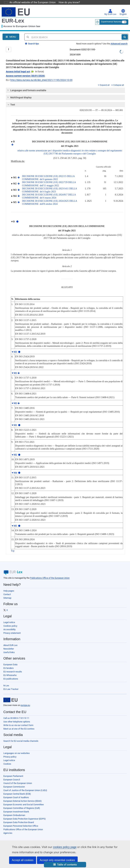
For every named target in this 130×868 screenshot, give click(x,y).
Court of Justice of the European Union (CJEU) (25, 790)
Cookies (7, 764)
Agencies (8, 833)
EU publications (11, 679)
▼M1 (14, 373)
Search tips (32, 44)
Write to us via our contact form (18, 725)
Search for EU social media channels (21, 741)
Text (11, 105)
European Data (10, 665)
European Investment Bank (16, 812)
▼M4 (14, 473)
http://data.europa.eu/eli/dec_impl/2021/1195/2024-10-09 (41, 80)
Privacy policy (10, 757)
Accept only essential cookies (57, 860)
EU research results (13, 672)
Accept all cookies (23, 860)
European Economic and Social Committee (24, 805)
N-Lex (6, 686)
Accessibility (9, 629)
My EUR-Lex (110, 12)
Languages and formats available (26, 90)
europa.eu (25, 705)
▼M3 (14, 352)
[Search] (125, 37)
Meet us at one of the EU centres (19, 729)
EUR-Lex (13, 21)
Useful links (9, 652)
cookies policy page (59, 847)
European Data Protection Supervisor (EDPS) (25, 819)
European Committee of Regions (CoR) (22, 808)
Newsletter (9, 649)
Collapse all (118, 85)
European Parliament (13, 776)
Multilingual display (19, 97)
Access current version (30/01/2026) (25, 76)
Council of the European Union (18, 783)
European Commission (14, 787)
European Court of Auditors (16, 797)
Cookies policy (10, 626)
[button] (65, 865)
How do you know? (67, 2)
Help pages (9, 591)
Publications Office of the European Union (50, 578)
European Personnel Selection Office (21, 826)
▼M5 (14, 526)
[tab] (65, 90)
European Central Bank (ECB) (17, 794)
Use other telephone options (17, 722)
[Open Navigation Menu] (11, 37)
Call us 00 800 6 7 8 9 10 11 (16, 718)
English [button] (123, 12)
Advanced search (119, 44)
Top (13, 551)
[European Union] (10, 700)
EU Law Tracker (11, 689)
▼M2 (14, 403)
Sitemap (7, 598)
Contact (7, 594)
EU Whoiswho (10, 675)
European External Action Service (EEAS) (23, 801)
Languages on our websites (17, 753)
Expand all (104, 85)
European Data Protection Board (19, 822)
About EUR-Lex (10, 645)
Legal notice (9, 622)
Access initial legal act (18, 72)
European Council (12, 780)
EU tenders (9, 668)
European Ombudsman (14, 815)
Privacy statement (12, 633)
